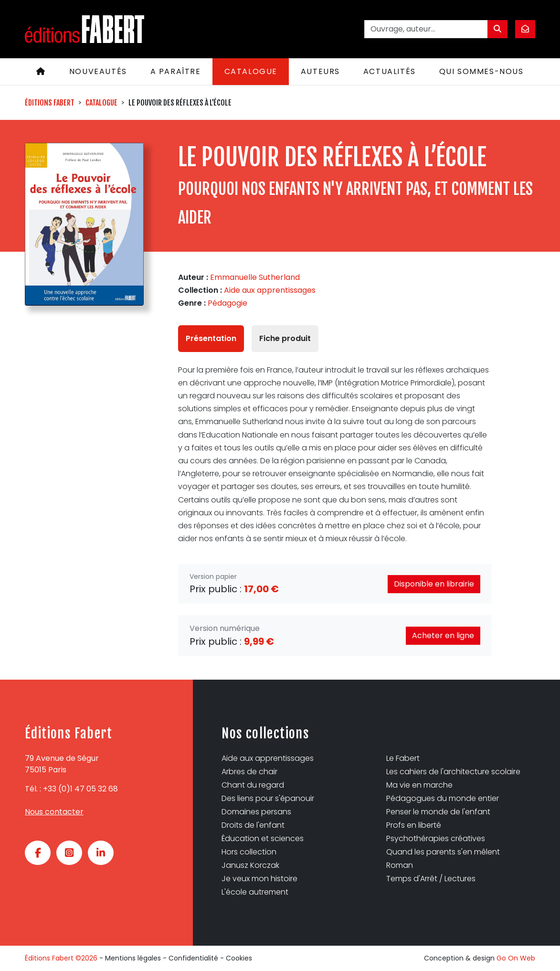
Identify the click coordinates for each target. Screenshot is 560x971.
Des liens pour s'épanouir (268, 798)
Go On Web (516, 958)
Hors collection (249, 852)
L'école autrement (255, 892)
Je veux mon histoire (259, 879)
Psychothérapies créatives (436, 838)
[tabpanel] (335, 454)
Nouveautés (98, 71)
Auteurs (320, 71)
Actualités (390, 71)
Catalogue (251, 71)
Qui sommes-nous (481, 71)
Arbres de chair (249, 772)
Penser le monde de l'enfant (438, 812)
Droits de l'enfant (253, 825)
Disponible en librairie (434, 584)
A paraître (176, 71)
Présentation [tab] (211, 338)
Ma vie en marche (419, 785)
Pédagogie (227, 303)
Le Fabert (403, 758)
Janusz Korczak (250, 865)
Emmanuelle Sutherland (255, 277)
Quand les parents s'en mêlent (443, 852)
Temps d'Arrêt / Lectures (431, 879)
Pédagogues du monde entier (443, 798)
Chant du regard (253, 785)
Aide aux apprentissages (270, 290)
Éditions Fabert (50, 103)
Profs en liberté (414, 825)
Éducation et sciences (263, 838)
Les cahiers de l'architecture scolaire (453, 772)
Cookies (239, 958)
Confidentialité (193, 958)
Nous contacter (54, 812)
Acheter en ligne (443, 635)
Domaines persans (256, 812)
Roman (400, 865)
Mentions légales (133, 958)
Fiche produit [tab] (285, 338)
